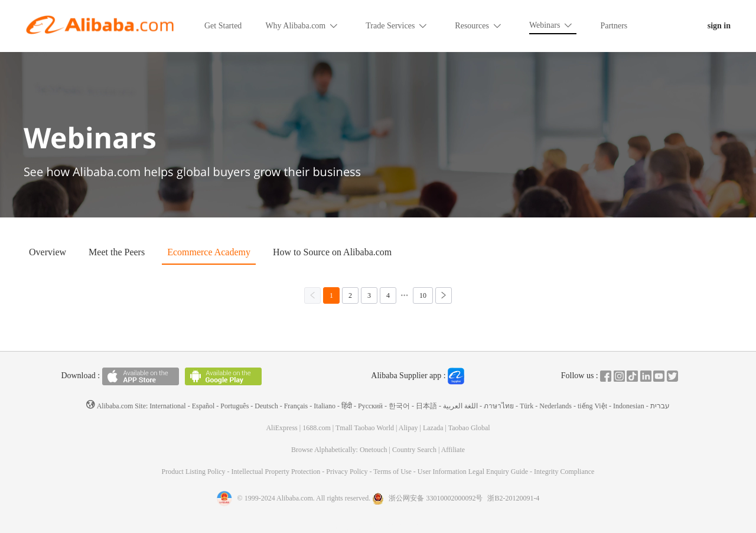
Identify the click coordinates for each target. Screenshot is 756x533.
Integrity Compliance (564, 472)
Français (296, 406)
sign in (719, 26)
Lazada (433, 428)
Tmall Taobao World (365, 428)
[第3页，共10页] (369, 295)
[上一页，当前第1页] (312, 295)
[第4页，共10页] (388, 295)
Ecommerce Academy (209, 252)
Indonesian (629, 406)
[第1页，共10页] (331, 295)
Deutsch (266, 406)
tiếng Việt (592, 406)
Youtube (659, 376)
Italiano (325, 406)
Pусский (370, 406)
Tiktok (632, 376)
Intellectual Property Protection (277, 472)
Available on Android (223, 376)
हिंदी (347, 406)
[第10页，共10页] (423, 295)
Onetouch (374, 450)
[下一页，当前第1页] (444, 295)
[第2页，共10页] (350, 295)
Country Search (414, 450)
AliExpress (281, 428)
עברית (660, 406)
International (167, 406)
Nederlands (555, 406)
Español (203, 406)
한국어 (399, 406)
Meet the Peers (117, 252)
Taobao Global (469, 428)
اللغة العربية (460, 406)
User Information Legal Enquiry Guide (473, 472)
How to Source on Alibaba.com (332, 252)
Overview (48, 252)
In (646, 376)
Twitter (672, 376)
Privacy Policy (348, 472)
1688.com (317, 428)
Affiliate (453, 450)
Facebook (606, 376)
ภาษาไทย (499, 406)
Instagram (619, 376)
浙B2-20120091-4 (513, 498)
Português (234, 406)
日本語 (426, 406)
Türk (527, 406)
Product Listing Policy (195, 472)
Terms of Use (393, 472)
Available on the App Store (141, 376)
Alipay (408, 428)
